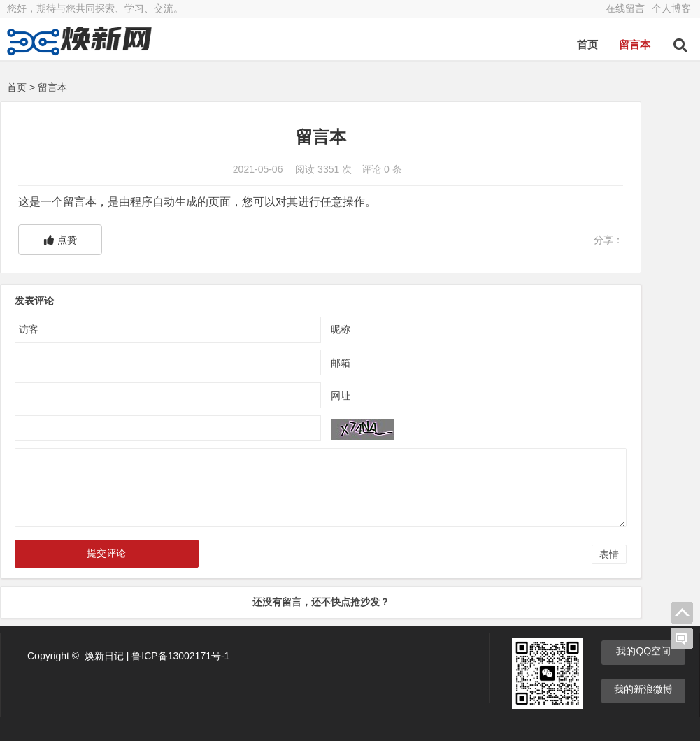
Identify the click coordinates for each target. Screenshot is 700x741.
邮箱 (274, 363)
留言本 (635, 44)
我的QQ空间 (643, 650)
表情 (477, 554)
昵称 (274, 329)
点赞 (60, 240)
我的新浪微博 (643, 689)
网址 (274, 396)
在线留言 (625, 8)
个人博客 (671, 8)
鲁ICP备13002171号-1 (180, 655)
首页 (587, 44)
